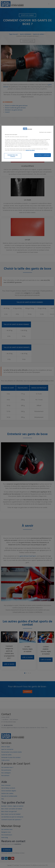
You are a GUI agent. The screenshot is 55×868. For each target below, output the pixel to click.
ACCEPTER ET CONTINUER (43, 155)
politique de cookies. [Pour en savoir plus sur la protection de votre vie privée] (30, 150)
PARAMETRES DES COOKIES (13, 156)
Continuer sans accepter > (46, 132)
